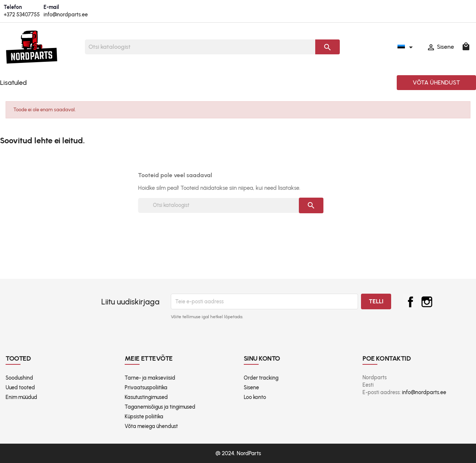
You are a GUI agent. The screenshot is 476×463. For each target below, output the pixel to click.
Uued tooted (20, 388)
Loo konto (255, 397)
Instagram (427, 302)
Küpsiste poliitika (144, 417)
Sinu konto (262, 358)
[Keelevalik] (406, 47)
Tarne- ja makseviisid (150, 378)
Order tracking (261, 378)
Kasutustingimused (146, 397)
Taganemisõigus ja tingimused (160, 407)
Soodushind (19, 378)
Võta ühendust (436, 82)
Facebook (410, 302)
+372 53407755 (22, 15)
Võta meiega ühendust (151, 426)
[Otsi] (200, 47)
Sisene (251, 388)
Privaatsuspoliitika (146, 388)
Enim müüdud (21, 397)
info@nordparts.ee (66, 15)
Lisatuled (13, 83)
